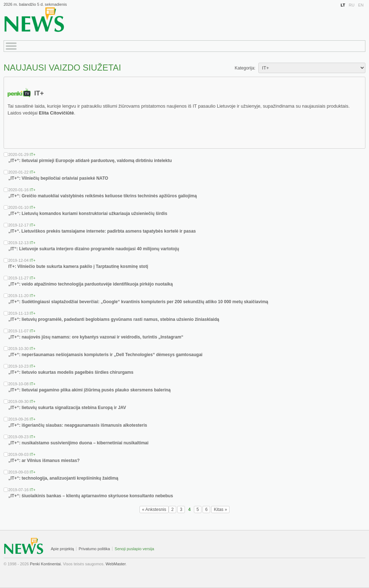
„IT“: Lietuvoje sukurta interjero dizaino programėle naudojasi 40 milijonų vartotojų (94, 249)
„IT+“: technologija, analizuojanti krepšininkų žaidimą (63, 478)
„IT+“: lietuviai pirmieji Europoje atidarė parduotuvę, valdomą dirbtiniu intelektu (90, 161)
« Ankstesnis (154, 510)
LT (343, 5)
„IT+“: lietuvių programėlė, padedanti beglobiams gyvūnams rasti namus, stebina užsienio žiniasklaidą (114, 319)
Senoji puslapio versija (134, 549)
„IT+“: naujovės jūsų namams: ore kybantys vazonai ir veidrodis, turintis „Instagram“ (96, 337)
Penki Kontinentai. (46, 564)
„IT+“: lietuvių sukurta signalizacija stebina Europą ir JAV (67, 408)
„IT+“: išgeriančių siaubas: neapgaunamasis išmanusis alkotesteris (78, 425)
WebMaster (115, 564)
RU (352, 5)
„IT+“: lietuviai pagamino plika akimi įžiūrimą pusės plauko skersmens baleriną (90, 390)
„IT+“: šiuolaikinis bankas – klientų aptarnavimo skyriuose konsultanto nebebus (91, 496)
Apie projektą (62, 549)
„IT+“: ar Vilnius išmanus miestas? (44, 461)
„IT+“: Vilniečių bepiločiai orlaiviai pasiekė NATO (58, 178)
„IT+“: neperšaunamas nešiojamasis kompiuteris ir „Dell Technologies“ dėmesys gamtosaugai (105, 355)
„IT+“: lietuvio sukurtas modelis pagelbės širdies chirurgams (71, 372)
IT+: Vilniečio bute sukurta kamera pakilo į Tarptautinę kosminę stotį (78, 266)
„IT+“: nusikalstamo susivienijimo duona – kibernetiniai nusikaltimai (78, 443)
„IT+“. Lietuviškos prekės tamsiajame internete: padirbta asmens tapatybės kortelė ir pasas (102, 231)
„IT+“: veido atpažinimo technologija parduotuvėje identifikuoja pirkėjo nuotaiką (90, 284)
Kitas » (220, 510)
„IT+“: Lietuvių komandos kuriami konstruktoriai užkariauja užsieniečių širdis (88, 214)
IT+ (32, 154)
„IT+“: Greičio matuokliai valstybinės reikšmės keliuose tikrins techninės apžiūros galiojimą (103, 196)
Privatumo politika (94, 549)
